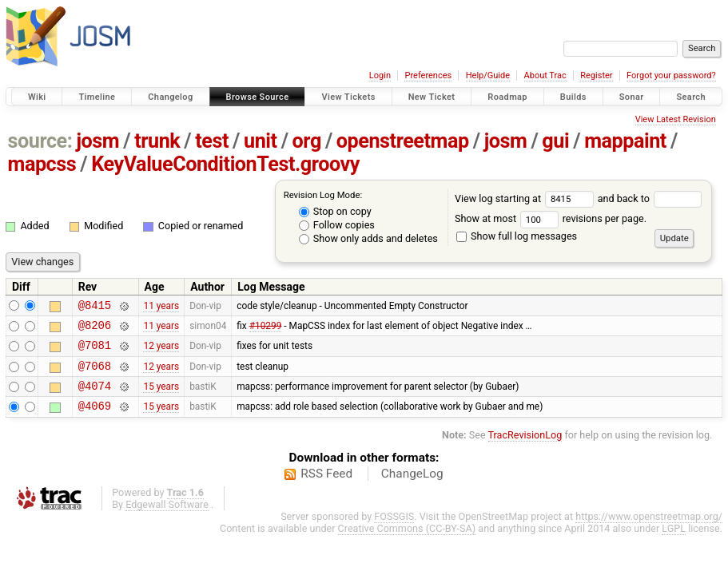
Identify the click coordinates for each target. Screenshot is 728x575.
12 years (161, 352)
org (307, 141)
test (212, 141)
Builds (573, 97)
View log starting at (526, 198)
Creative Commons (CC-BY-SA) (407, 543)
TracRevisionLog (525, 449)
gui (555, 141)
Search (691, 97)
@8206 (95, 329)
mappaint (625, 141)
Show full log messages (517, 236)
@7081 (95, 352)
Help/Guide (488, 75)
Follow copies (337, 225)
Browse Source (258, 97)
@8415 (95, 307)
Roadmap (507, 97)
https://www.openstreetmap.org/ (649, 531)
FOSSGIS (394, 531)
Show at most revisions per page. (551, 218)
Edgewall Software (167, 519)
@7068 (95, 375)
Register (596, 75)
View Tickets (348, 97)
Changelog (170, 97)
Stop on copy (335, 211)
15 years (161, 398)
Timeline (97, 97)
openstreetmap (403, 141)
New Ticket (432, 97)
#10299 (266, 329)
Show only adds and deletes (368, 238)
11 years (161, 307)
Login (380, 75)
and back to (650, 198)
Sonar (632, 97)
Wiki (37, 97)
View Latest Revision (676, 119)
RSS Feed (326, 488)
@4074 (95, 397)
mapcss (42, 164)
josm (97, 141)
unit (261, 141)
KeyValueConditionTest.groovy (225, 164)
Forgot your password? (671, 75)
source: (40, 141)
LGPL (674, 543)
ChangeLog (412, 488)
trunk (157, 141)
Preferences (428, 75)
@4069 (95, 420)
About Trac (545, 75)
